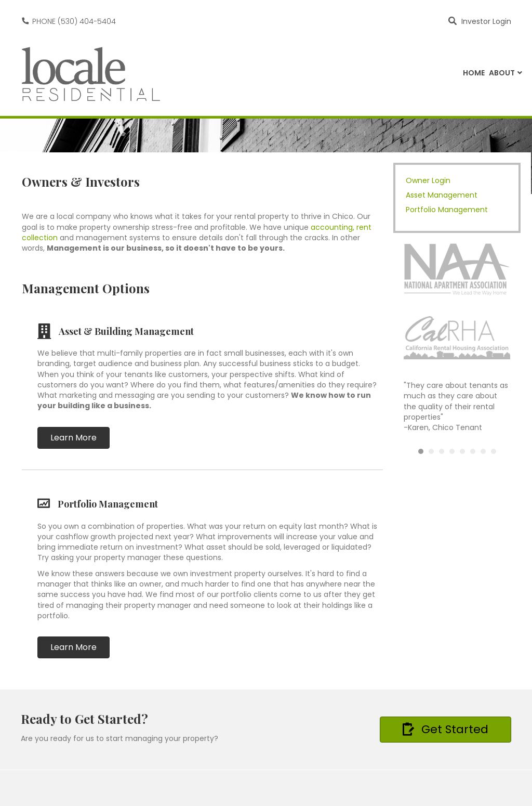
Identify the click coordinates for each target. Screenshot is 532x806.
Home (474, 73)
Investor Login (486, 21)
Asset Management (442, 195)
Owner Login (428, 180)
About (502, 73)
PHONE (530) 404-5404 (74, 21)
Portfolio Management (447, 210)
